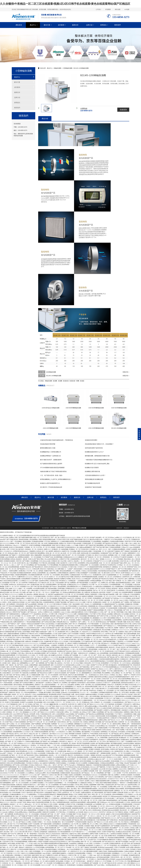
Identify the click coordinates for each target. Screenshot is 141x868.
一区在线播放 (94, 692)
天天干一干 (94, 645)
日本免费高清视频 (82, 779)
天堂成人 (84, 571)
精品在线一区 (43, 594)
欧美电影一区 (38, 661)
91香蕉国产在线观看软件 (91, 740)
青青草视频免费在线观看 (90, 577)
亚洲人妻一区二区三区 (53, 553)
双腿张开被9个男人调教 (52, 571)
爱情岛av (34, 716)
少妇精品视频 (46, 800)
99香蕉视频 (104, 738)
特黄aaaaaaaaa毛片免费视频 (120, 796)
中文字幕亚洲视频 (22, 824)
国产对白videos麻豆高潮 (125, 818)
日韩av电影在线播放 (51, 849)
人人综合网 (105, 843)
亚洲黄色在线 (33, 583)
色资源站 (68, 720)
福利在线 (115, 655)
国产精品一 (52, 732)
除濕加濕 (66, 381)
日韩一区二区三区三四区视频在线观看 (12, 645)
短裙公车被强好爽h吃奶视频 (41, 802)
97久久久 (123, 761)
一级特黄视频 (29, 606)
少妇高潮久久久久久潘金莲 (112, 694)
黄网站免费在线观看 (9, 857)
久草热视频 (120, 559)
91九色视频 (125, 614)
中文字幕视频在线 (12, 704)
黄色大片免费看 (26, 781)
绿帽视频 (77, 724)
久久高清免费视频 (6, 732)
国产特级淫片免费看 (110, 792)
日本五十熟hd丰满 (27, 792)
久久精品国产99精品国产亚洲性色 (17, 728)
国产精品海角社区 (38, 567)
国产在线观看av (80, 714)
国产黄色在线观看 (132, 647)
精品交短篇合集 (76, 773)
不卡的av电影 (12, 573)
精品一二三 (71, 610)
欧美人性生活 (77, 579)
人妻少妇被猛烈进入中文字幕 (102, 747)
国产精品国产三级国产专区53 (65, 618)
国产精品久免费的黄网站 (57, 626)
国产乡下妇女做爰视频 (46, 579)
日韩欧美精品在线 (90, 849)
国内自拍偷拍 (78, 569)
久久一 (137, 765)
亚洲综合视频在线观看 (33, 741)
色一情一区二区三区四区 (96, 600)
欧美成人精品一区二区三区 (26, 708)
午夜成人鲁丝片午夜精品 (72, 771)
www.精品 (106, 755)
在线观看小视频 (89, 826)
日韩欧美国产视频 (37, 647)
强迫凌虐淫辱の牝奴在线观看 (52, 555)
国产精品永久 (63, 855)
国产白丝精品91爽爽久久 (28, 683)
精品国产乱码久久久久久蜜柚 (127, 638)
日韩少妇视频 (56, 692)
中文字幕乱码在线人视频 (116, 728)
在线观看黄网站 (75, 559)
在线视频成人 (116, 853)
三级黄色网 (71, 818)
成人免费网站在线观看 (22, 557)
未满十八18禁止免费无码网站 (89, 659)
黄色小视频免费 (73, 838)
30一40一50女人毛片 (43, 859)
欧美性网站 (116, 561)
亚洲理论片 (133, 689)
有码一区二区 (103, 687)
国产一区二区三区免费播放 (26, 565)
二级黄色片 (125, 757)
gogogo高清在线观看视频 (73, 753)
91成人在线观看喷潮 (43, 687)
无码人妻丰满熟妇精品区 (20, 596)
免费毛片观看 (94, 834)
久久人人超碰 (18, 588)
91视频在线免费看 (121, 824)
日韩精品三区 (14, 600)
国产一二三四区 (62, 828)
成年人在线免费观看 (59, 714)
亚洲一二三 (132, 718)
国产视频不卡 (14, 555)
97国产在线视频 (39, 840)
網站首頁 (19, 25)
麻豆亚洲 (107, 573)
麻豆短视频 (47, 692)
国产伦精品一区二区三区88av (15, 830)
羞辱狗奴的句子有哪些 (28, 671)
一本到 (10, 845)
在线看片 (30, 808)
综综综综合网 (117, 700)
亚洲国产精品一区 (56, 592)
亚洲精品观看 (123, 608)
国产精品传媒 (62, 585)
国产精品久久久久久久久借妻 (77, 602)
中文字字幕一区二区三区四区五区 (86, 840)
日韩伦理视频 (97, 673)
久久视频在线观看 (35, 675)
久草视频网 (43, 643)
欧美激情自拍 (79, 755)
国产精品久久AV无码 (41, 606)
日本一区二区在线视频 (32, 814)
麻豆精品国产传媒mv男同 (119, 563)
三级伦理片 (137, 859)
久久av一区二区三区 (10, 563)
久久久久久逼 (134, 816)
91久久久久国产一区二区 (62, 736)
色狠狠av (122, 632)
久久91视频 (48, 726)
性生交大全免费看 (82, 763)
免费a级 (118, 545)
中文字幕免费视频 (53, 565)
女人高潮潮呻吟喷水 (37, 718)
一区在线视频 (82, 736)
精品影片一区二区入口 (17, 804)
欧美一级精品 (12, 663)
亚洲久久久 (99, 861)
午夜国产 (109, 592)
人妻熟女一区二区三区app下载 (41, 740)
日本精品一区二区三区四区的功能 (75, 861)
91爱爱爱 (61, 645)
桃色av (134, 836)
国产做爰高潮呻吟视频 (26, 537)
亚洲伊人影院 (41, 757)
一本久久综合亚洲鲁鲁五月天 (75, 849)
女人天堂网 (18, 626)
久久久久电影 (86, 665)
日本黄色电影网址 (126, 667)
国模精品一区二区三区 (121, 791)
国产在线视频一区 (75, 655)
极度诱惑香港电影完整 (72, 659)
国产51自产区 (12, 834)
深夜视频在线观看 (66, 798)
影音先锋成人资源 (108, 624)
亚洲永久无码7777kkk (7, 861)
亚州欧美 (5, 808)
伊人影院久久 (46, 657)
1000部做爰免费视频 (22, 761)
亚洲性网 (118, 685)
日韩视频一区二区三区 (38, 679)
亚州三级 (40, 791)
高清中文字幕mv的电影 (74, 543)
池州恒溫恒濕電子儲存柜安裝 (94, 448)
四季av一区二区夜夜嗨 (72, 712)
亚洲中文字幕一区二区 (56, 747)
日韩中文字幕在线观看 (23, 638)
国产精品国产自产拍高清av (111, 598)
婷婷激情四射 (35, 630)
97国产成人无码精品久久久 (60, 800)
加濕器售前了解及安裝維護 (93, 487)
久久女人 (31, 751)
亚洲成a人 (128, 655)
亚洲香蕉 (28, 857)
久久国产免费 (125, 706)
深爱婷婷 (127, 806)
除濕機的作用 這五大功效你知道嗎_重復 (97, 464)
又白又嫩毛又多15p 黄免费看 (101, 761)
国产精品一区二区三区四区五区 (56, 789)
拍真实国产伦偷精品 (114, 551)
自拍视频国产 (85, 573)
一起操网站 (54, 645)
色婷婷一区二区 (107, 602)
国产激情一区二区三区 (34, 592)
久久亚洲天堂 (63, 704)
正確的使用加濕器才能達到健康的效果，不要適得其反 (57, 440)
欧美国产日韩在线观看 (64, 694)
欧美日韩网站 (105, 749)
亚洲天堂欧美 (111, 590)
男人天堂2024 (119, 579)
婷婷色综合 (29, 847)
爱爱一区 (63, 677)
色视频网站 (106, 541)
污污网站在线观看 (66, 820)
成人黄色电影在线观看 (83, 787)
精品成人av (81, 687)
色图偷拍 (74, 698)
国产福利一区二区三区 (7, 847)
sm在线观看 (42, 753)
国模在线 (28, 641)
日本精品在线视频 (132, 761)
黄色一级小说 (4, 565)
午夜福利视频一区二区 (100, 551)
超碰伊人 (109, 814)
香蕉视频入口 (19, 855)
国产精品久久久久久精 (101, 822)
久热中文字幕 (73, 563)
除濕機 (55, 381)
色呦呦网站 (28, 710)
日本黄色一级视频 (89, 755)
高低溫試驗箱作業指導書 (48, 444)
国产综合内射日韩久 (126, 745)
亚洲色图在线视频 (38, 541)
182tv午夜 (75, 608)
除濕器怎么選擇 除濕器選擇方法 (50, 483)
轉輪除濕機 (57, 68)
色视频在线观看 (65, 773)
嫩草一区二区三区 (63, 796)
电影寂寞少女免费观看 (30, 673)
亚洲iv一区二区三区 (83, 537)
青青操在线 (94, 745)
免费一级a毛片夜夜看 (78, 694)
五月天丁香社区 (115, 573)
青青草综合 (93, 690)
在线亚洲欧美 (7, 673)
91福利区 (83, 634)
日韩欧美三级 (56, 561)
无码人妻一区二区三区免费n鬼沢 (47, 722)
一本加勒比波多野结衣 (103, 718)
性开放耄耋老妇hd (59, 863)
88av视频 (7, 639)
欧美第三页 (107, 796)
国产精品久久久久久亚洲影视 (130, 649)
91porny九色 (103, 639)
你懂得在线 (64, 630)
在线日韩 (47, 667)
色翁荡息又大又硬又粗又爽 (130, 710)
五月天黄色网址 (100, 777)
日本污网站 (125, 685)
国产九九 (106, 804)
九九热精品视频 (46, 636)
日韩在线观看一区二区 (101, 596)
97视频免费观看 (39, 845)
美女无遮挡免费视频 (130, 634)
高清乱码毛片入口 (126, 826)
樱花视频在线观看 (92, 851)
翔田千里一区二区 (86, 842)
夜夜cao (43, 638)
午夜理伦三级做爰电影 (41, 832)
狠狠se (29, 802)
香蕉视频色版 (92, 616)
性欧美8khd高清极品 (60, 700)
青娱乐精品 (127, 559)
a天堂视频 (44, 651)
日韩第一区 (32, 626)
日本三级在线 (101, 814)
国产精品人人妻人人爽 (85, 696)
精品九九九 (135, 679)
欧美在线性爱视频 (88, 710)
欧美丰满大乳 (22, 563)
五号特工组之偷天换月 (18, 549)
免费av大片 (61, 830)
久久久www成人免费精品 (51, 791)
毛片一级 (91, 643)
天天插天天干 (82, 567)
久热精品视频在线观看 (67, 541)
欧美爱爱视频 (58, 557)
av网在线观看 (97, 842)
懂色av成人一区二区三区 (33, 804)
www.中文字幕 (44, 639)
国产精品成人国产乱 (114, 657)
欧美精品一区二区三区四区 (84, 598)
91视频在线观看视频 (94, 818)
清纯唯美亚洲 (119, 751)
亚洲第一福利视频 (59, 804)
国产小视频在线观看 (101, 728)
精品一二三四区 (88, 855)
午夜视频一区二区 (30, 547)
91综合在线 (132, 685)
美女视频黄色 (27, 800)
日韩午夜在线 (63, 675)
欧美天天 (81, 706)
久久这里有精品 (83, 606)
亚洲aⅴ (103, 865)
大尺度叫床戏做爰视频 (85, 630)
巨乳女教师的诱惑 (97, 798)
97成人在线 (33, 843)
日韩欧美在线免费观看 (41, 732)
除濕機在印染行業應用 (92, 468)
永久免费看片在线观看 (88, 771)
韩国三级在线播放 (83, 834)
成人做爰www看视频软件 (85, 547)
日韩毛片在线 (4, 537)
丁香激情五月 (24, 545)
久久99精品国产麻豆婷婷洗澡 (67, 859)
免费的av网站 (103, 720)
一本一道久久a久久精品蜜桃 (65, 685)
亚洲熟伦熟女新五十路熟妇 (16, 859)
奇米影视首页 (82, 683)
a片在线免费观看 (25, 828)
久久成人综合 (129, 728)
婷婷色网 (53, 616)
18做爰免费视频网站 (21, 575)
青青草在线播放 (61, 763)
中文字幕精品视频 (58, 659)
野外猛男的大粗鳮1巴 (23, 820)
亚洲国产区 (86, 734)
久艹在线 (96, 783)
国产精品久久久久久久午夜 (95, 704)
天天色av (55, 726)
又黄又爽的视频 (101, 820)
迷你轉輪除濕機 (51, 372)
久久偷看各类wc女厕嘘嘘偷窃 (102, 587)
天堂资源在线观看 (65, 698)
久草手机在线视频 (81, 610)
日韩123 (44, 628)
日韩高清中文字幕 (33, 700)
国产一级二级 (55, 537)
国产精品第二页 (122, 798)
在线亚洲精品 (4, 659)
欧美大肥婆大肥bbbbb (95, 730)
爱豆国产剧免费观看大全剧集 (86, 743)
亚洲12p (13, 679)
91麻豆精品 (51, 569)
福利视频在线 (136, 588)
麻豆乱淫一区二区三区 (88, 559)
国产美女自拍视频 (127, 736)
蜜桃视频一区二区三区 (72, 830)
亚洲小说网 (102, 800)
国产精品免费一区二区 (17, 639)
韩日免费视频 (81, 857)
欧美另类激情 (91, 683)
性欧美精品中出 (66, 647)
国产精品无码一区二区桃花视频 (76, 845)
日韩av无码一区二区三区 (110, 679)
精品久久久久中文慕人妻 (64, 706)
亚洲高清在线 (109, 651)
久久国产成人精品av (38, 828)
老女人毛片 (6, 810)
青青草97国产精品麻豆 (20, 612)
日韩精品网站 (51, 753)
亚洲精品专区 (125, 659)
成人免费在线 (86, 592)
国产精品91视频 (110, 545)
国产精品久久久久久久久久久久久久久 (27, 643)
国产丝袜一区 (52, 814)
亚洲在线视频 (115, 761)
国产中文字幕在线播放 (125, 569)
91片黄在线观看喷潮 (64, 832)
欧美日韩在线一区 (105, 734)
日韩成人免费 (134, 828)
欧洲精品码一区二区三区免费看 (129, 738)
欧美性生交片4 (78, 638)
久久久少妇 (33, 775)
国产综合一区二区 (8, 747)
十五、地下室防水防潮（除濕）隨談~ (52, 475)
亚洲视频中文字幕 (38, 641)
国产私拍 (99, 736)
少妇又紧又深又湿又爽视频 (106, 789)
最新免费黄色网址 (82, 726)
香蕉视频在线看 (20, 641)
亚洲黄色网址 (9, 855)
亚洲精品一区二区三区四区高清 (79, 549)
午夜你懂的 (74, 736)
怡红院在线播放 (93, 571)
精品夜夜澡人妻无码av (41, 614)
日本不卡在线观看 (73, 634)
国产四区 (105, 665)
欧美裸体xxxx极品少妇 (95, 759)
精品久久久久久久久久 (91, 812)
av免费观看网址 (70, 787)
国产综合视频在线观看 (50, 649)
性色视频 (16, 826)
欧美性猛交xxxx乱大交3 (120, 708)
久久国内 (41, 667)
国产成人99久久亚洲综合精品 (114, 712)
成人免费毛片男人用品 (30, 753)
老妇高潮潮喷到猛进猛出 (123, 583)
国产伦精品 (130, 628)
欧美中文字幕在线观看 (16, 547)
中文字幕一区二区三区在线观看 (74, 594)
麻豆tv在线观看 (50, 861)
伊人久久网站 (94, 824)
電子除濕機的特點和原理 (92, 483)
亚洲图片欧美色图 (73, 761)
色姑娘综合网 (110, 785)
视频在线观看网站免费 (103, 781)
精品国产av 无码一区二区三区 (59, 620)
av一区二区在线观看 (124, 575)
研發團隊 (108, 9)
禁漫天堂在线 (85, 745)
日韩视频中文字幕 (43, 810)
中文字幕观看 (106, 849)
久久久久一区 (84, 692)
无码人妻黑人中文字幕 (66, 810)
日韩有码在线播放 (129, 743)
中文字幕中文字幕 (95, 614)
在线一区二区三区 (11, 569)
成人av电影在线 (44, 620)
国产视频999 (73, 683)
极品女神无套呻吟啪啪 (104, 853)
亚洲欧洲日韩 (45, 738)
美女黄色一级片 (9, 832)
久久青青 (3, 836)
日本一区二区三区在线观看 (32, 865)
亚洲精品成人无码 (88, 702)
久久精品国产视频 (85, 628)
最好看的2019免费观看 (12, 661)
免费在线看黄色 (86, 792)
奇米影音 (40, 549)
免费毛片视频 (74, 600)
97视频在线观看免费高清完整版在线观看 (56, 843)
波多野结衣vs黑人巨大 (23, 669)
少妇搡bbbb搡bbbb (15, 794)
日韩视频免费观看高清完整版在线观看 (102, 791)
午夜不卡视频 (92, 712)
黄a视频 (55, 822)
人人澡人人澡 (74, 649)
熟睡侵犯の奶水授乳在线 (44, 671)
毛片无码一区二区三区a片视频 (74, 663)
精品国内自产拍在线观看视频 (112, 736)
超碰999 (72, 573)
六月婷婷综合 (55, 798)
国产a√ (93, 667)
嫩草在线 (96, 636)
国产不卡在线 (35, 651)
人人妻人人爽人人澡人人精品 (128, 543)
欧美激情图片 (84, 649)
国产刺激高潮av (85, 667)
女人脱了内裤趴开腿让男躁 (34, 602)
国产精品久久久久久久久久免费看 (13, 594)
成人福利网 (50, 551)
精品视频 (22, 689)
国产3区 (105, 842)
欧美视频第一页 (38, 851)
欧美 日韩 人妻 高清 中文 (8, 824)
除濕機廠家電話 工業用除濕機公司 (51, 452)
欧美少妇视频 (54, 696)
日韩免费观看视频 (64, 769)
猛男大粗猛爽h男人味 (15, 769)
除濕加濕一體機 (74, 381)
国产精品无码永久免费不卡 (46, 673)
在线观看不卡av (25, 587)
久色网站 (73, 769)
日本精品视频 (130, 732)
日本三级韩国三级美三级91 (83, 794)
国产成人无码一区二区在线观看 (23, 845)
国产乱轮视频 (123, 800)
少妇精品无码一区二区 (33, 598)
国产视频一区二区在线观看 (27, 687)
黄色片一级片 (26, 590)
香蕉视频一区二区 (43, 604)
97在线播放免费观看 (27, 767)
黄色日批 (28, 653)
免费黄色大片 (55, 541)
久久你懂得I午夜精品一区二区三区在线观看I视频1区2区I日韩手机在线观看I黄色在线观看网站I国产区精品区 (65, 4)
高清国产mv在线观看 (27, 702)
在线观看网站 (5, 779)
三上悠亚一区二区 (87, 655)
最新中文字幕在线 (34, 600)
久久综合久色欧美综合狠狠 (97, 716)
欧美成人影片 (41, 551)
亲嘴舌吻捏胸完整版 (109, 641)
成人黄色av (83, 712)
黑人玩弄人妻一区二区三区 (89, 800)
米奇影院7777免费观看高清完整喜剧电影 (13, 726)
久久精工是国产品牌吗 (60, 634)
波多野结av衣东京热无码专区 (98, 779)
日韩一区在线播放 (58, 771)
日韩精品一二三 (91, 853)
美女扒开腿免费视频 (53, 773)
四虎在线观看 (8, 683)
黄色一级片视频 (79, 639)
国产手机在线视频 (74, 842)
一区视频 (40, 692)
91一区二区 (101, 651)
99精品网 (59, 622)
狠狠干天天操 (77, 798)
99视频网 (55, 851)
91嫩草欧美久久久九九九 (25, 577)
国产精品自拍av (21, 749)
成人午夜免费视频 (32, 563)
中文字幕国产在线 (48, 557)
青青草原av (9, 545)
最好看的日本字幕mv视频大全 (21, 636)
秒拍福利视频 (110, 714)
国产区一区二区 (13, 738)
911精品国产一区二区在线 (43, 690)
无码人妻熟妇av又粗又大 (107, 824)
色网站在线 (117, 614)
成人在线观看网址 (124, 845)
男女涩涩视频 (106, 630)
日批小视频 (128, 612)
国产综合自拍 (68, 651)
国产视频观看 (112, 622)
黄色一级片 (80, 679)
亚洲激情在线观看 (9, 561)
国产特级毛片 (12, 624)
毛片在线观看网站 (94, 553)
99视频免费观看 (46, 545)
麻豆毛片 (71, 675)
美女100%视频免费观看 (16, 606)
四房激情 (61, 710)
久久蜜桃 (69, 732)
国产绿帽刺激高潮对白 (14, 614)
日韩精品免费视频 (96, 581)
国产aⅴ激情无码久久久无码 (118, 669)
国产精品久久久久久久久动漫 (59, 734)
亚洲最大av (48, 840)
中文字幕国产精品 (6, 671)
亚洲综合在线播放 (49, 610)
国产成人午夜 (54, 681)
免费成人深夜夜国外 (91, 594)
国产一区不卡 (136, 792)
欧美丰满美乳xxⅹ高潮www (108, 636)
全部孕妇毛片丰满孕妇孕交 (108, 565)
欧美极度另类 (112, 639)
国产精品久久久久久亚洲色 (60, 641)
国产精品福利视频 (83, 583)
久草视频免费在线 (52, 638)
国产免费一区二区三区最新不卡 (15, 741)
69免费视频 (100, 773)
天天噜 (77, 573)
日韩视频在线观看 (132, 783)
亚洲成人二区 (12, 753)
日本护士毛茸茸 (53, 698)
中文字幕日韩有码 (22, 655)
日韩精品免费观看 (115, 547)
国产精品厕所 (99, 710)
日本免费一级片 (33, 667)
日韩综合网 (36, 569)
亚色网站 (114, 643)
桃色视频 (121, 604)
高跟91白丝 (39, 765)
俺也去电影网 (36, 636)
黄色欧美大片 (62, 636)
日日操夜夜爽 (68, 747)
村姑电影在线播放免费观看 (116, 838)
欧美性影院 (75, 628)
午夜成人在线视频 (123, 596)
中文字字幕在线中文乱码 (122, 651)
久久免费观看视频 (96, 604)
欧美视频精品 (56, 690)
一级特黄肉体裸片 (136, 724)
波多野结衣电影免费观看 (131, 620)
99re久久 (16, 545)
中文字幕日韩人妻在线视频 (47, 563)
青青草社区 (13, 585)
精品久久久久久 (78, 651)
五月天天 (86, 741)
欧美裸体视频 (54, 826)
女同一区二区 (78, 810)
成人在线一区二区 (42, 698)
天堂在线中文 (128, 704)
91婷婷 (101, 834)
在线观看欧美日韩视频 (124, 836)
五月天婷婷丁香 (17, 673)
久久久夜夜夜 (76, 571)
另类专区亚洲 (115, 857)
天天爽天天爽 (53, 614)
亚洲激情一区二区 (12, 836)
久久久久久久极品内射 (60, 671)
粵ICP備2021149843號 (79, 528)
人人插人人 (13, 565)
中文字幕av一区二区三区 (51, 820)
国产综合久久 (132, 767)
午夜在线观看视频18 (30, 692)
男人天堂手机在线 (71, 757)
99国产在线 (73, 796)
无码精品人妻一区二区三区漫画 (10, 651)
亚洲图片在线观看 (95, 749)
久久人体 (84, 626)
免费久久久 (48, 549)
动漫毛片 (3, 789)
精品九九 (66, 622)
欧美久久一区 (54, 577)
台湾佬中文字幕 (70, 804)
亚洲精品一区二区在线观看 (106, 690)
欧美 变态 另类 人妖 (37, 543)
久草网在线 (62, 845)
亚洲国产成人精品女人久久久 (100, 669)
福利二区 (9, 667)
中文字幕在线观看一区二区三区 (121, 539)
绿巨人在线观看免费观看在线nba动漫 (69, 745)
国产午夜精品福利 (12, 689)
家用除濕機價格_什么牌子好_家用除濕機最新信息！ (56, 479)
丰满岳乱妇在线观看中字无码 (36, 624)
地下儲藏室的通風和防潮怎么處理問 (51, 464)
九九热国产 (32, 757)
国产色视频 (54, 769)
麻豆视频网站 (5, 804)
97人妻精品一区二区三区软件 (96, 588)
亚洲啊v (130, 798)
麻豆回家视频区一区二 (82, 675)
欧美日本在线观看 (61, 673)
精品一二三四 (52, 745)
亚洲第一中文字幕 (107, 671)
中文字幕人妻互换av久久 (102, 643)
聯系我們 (117, 25)
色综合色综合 (56, 834)
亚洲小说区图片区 (62, 563)
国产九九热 (53, 738)
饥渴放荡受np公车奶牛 (14, 840)
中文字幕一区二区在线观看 (52, 575)
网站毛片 (71, 755)
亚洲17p (31, 559)
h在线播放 (80, 865)
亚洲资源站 (17, 745)
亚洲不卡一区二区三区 (12, 587)
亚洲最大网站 (113, 787)
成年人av (124, 785)
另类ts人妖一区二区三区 (41, 577)
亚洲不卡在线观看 (34, 824)
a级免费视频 (58, 689)
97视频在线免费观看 (46, 634)
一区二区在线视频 (36, 557)
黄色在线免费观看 (66, 571)
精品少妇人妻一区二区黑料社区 (39, 734)
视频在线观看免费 (51, 828)
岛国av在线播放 (129, 851)
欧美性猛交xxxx (94, 675)
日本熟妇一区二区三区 (124, 565)
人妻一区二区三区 (125, 857)
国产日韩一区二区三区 (130, 610)
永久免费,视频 (60, 569)
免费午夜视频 (19, 710)
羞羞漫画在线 (53, 832)
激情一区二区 (53, 632)
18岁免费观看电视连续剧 (90, 720)
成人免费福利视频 (117, 634)
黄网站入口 (14, 816)
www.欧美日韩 (68, 639)
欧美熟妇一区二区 (28, 796)
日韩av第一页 (7, 596)
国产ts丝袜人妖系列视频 (20, 765)
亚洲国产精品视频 (61, 602)
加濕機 (60, 381)
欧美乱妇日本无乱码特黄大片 (59, 842)
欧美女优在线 (107, 730)
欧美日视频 (12, 843)
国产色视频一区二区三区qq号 (85, 777)
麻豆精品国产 (40, 683)
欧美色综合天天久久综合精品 (58, 567)
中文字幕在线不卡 (71, 696)
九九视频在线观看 (87, 700)
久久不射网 (40, 849)
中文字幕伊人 (119, 714)
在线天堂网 (28, 855)
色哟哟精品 (104, 732)
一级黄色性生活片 (83, 653)
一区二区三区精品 (83, 698)
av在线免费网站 (117, 620)
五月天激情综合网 (87, 641)
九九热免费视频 (96, 541)
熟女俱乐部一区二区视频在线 (129, 810)
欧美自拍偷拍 (4, 792)
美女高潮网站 (77, 732)
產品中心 (33, 25)
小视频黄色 (32, 551)
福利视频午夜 (132, 800)
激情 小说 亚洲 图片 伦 (58, 665)
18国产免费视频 (36, 724)
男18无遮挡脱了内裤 (90, 651)
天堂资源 (29, 763)
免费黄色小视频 (37, 649)
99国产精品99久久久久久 (109, 818)
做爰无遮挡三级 (37, 855)
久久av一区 (12, 822)
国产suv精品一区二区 (13, 724)
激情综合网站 (117, 724)
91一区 (134, 759)
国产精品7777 (31, 722)
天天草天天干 (108, 698)
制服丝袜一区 (16, 781)
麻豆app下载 (124, 687)
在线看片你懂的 (37, 822)
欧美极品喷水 (113, 665)
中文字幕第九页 (135, 845)
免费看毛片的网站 (66, 579)
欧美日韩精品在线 (131, 749)
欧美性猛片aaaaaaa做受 (106, 847)
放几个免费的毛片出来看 (50, 855)
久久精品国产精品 (123, 639)
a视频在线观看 (8, 685)
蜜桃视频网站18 (87, 673)
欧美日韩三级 (136, 730)
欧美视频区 (119, 704)
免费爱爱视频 (81, 718)
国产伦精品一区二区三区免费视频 (48, 785)
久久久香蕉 (98, 830)
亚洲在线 (62, 696)
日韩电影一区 (35, 638)
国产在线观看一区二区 (74, 673)
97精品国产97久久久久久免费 (102, 561)
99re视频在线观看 (46, 600)
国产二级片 (117, 649)
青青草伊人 (56, 677)
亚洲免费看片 (105, 663)
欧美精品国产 (4, 692)
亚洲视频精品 (8, 765)
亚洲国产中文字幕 (96, 665)
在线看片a (107, 710)
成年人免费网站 (50, 708)
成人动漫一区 (96, 836)
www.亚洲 (102, 769)
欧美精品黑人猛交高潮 (98, 592)
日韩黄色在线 (54, 581)
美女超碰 (68, 628)
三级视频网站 (130, 838)
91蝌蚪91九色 (48, 612)
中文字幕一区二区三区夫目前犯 (99, 585)
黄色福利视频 (93, 649)
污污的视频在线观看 (40, 596)
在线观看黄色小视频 (130, 714)
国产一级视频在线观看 (104, 753)
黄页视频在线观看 (117, 743)
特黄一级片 (99, 771)
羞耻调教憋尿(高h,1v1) (74, 587)
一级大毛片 (113, 638)
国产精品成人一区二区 (89, 773)
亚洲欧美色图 (35, 585)
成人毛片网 (75, 824)
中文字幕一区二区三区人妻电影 (46, 547)
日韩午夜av (21, 653)
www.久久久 (136, 643)
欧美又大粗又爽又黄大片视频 (59, 775)
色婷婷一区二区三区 (18, 694)
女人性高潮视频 (107, 620)
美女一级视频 (100, 559)
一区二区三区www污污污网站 (102, 700)
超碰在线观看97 (95, 569)
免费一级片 (119, 594)
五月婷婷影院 (121, 590)
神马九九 (49, 834)
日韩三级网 (9, 588)
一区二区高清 (54, 710)
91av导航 (64, 561)
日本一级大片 (119, 830)
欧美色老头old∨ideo (24, 585)
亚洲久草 (54, 636)
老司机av (108, 634)
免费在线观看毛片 (19, 622)
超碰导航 (130, 555)
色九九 (30, 596)
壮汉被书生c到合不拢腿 (66, 577)
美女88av (39, 747)
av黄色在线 (134, 651)
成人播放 (9, 716)
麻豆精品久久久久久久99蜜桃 (58, 857)
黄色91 (46, 567)
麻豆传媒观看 (110, 594)
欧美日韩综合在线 (101, 657)
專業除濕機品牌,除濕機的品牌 (94, 479)
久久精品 (116, 592)
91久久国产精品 (107, 581)
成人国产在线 (37, 800)
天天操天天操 (111, 767)
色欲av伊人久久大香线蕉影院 (66, 616)
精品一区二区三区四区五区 (42, 537)
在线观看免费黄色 (49, 602)
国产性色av (53, 587)
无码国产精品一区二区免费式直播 (56, 751)
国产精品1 (27, 789)
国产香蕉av (41, 706)
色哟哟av (64, 761)
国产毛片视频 (50, 663)
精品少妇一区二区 (43, 826)
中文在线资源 (96, 732)
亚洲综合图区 (20, 771)
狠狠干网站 (101, 785)
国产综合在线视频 (8, 677)
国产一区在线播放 (16, 541)
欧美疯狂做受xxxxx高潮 (73, 665)
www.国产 (3, 539)
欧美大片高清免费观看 (88, 647)
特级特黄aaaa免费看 (35, 812)
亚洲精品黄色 (97, 602)
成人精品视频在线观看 (39, 653)
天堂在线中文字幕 (8, 842)
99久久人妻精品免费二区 (74, 632)
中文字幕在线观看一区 (95, 624)
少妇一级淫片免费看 (118, 730)
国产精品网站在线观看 (103, 743)
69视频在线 (129, 604)
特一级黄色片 (15, 818)
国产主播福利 (14, 779)
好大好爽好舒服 (22, 610)
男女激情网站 (34, 539)
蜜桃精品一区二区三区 (119, 567)
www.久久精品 (124, 600)
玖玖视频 (69, 814)
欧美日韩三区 (76, 647)
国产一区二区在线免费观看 (41, 616)
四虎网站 (65, 683)
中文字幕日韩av (61, 812)
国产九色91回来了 (90, 681)
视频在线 (89, 765)
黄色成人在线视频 (107, 614)
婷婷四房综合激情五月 (128, 683)
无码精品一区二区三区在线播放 (63, 806)
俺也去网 (20, 753)
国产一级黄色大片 (43, 775)
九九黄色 (75, 706)
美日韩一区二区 (107, 724)
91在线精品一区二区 (93, 738)
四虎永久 (131, 708)
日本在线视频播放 (131, 645)
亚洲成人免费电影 (89, 722)
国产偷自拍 (119, 806)
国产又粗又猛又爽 (52, 679)
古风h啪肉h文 (117, 577)
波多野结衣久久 (56, 836)
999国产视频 (35, 632)
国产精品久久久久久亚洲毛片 (47, 712)
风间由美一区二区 (31, 549)
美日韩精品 (125, 545)
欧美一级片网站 (86, 685)
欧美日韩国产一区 (64, 851)
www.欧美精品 (50, 624)
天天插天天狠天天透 (63, 539)
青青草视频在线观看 (102, 647)
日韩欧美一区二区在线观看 (103, 702)
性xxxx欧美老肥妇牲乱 (52, 559)
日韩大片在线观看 (120, 847)
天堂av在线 (42, 834)
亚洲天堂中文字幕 (130, 541)
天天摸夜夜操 (71, 812)
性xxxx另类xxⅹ (47, 677)
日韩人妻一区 (114, 632)
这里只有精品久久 (89, 728)
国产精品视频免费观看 (67, 791)
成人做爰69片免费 (113, 745)
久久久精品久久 (70, 710)
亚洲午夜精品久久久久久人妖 (130, 573)
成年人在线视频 (40, 708)
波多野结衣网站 (44, 581)
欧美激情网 (117, 602)
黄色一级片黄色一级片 (74, 789)
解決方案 (47, 25)
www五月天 (71, 598)
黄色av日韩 (128, 747)
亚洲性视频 (61, 588)
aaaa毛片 (138, 812)
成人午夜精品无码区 (24, 657)
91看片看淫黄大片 (101, 689)
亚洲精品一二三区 (51, 796)
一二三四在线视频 (30, 618)
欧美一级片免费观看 (9, 604)
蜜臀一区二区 (17, 590)
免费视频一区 (124, 689)
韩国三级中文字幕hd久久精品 (61, 545)
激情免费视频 (44, 710)
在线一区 (100, 573)
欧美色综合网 (52, 651)
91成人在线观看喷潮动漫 (40, 694)
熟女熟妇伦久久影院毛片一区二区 (55, 781)
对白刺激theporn (91, 857)
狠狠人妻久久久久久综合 (46, 728)
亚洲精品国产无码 (106, 553)
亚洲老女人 (103, 740)
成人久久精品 (35, 863)
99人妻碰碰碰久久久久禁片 (99, 618)
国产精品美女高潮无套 (20, 667)
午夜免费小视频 (122, 622)
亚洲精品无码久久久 (37, 820)
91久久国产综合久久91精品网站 (131, 777)
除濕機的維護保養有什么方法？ (94, 452)
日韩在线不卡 (30, 771)
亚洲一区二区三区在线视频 (49, 598)
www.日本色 (123, 769)
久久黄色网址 (97, 671)
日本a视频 (73, 551)
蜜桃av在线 (118, 661)
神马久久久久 (78, 747)
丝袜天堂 (123, 561)
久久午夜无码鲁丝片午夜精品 (59, 604)
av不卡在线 (130, 765)
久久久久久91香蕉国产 (52, 749)
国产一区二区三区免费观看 (81, 863)
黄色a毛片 (29, 694)
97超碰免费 (26, 863)
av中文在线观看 (25, 730)
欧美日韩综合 (62, 722)
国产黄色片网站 (39, 559)
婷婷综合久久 (26, 745)
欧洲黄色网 (62, 632)
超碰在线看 (134, 726)
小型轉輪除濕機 (67, 68)
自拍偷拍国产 (87, 836)
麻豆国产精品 (73, 630)
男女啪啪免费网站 (29, 685)
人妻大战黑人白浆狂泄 (38, 669)
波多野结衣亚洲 (113, 738)
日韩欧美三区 (57, 683)
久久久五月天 (91, 718)
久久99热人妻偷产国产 (66, 638)
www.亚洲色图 (10, 557)
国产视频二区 (17, 796)
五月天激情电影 (110, 704)
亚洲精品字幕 (83, 838)
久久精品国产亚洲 (69, 777)
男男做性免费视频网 (132, 720)
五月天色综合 (127, 663)
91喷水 (99, 832)
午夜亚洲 (11, 626)
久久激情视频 (4, 794)
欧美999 (78, 700)
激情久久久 (71, 751)
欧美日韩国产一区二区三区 (123, 759)
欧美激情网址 (56, 590)
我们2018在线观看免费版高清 (122, 814)
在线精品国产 (44, 632)
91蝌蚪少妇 (105, 583)
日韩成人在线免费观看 (39, 573)
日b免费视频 (35, 561)
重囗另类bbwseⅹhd (104, 802)
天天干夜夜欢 (129, 794)
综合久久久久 (126, 700)
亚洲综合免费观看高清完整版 (72, 592)
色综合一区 (20, 692)
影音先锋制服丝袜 (90, 820)
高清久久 (99, 667)
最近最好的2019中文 (107, 696)
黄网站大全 (63, 543)
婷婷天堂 (65, 555)
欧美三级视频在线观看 (52, 543)
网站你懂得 (35, 590)
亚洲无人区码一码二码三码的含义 (119, 822)
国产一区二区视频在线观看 (15, 789)
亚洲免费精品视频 (19, 763)
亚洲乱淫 (82, 545)
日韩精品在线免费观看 (107, 763)
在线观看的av (66, 824)
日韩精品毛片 (4, 791)
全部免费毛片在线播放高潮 (22, 630)
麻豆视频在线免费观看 (85, 590)
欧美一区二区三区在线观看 (76, 661)
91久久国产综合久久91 (87, 724)
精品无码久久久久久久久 (75, 728)
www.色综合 (4, 773)
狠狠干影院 (72, 726)
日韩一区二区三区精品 (23, 647)
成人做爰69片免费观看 (86, 596)
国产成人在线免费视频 (11, 690)
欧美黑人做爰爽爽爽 (90, 785)
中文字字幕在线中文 (78, 832)
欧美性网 (99, 755)
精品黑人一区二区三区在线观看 (121, 753)
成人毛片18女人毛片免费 (18, 592)
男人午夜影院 (49, 736)
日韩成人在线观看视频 (96, 698)
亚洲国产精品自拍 (26, 567)
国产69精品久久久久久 (124, 643)
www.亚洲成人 (47, 853)
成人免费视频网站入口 (24, 663)
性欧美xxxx (51, 716)
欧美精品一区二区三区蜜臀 (131, 834)
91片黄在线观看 (71, 718)
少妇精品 (132, 639)
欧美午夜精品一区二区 (87, 830)
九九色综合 (4, 859)
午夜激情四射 (132, 824)
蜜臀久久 (69, 863)
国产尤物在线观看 (46, 824)
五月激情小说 (90, 555)
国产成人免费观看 (70, 583)
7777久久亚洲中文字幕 (11, 798)
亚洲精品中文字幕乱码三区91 (29, 634)
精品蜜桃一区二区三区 (112, 600)
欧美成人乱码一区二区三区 (129, 771)
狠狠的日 (38, 685)
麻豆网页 (95, 579)
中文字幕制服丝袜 (54, 818)
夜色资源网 (107, 771)
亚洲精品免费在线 (115, 843)
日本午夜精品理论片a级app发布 (54, 787)
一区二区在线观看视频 (70, 783)
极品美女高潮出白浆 (96, 539)
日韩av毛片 (111, 685)
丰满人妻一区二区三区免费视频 (83, 708)
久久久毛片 (17, 853)
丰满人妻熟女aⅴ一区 (58, 720)
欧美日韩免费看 (5, 679)
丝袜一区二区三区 (105, 563)
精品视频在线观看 (83, 757)
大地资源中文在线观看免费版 (74, 681)
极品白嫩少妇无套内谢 (66, 657)
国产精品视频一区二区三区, (97, 806)
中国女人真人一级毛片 (50, 765)
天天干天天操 (96, 663)
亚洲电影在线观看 (10, 751)
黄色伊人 (25, 626)
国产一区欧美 (61, 814)
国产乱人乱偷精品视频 (23, 706)
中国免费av (84, 730)
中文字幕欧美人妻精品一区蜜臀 (124, 812)
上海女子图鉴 (119, 763)
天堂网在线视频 (24, 779)
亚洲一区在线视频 (9, 761)
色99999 (135, 832)
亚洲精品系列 (62, 598)
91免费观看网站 (24, 836)
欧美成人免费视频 (108, 555)
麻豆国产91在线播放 (122, 842)
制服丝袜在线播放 (91, 694)
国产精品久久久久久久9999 (18, 808)
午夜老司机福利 (18, 716)
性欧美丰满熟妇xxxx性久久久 (96, 634)
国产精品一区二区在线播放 (126, 616)
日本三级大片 (24, 734)
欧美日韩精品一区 (135, 791)
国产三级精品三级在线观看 (129, 551)
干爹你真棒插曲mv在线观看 (126, 626)
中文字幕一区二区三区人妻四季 (50, 630)
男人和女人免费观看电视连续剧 (60, 802)
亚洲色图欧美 (57, 824)
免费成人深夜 (14, 537)
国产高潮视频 (116, 826)
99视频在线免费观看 (35, 853)
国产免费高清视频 (6, 796)
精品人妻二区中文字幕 (46, 700)
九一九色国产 (69, 569)
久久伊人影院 (88, 843)
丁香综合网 (105, 638)
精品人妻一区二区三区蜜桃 (23, 677)
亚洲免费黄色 (97, 598)
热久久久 (86, 539)
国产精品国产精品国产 (7, 681)
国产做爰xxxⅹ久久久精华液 (92, 638)
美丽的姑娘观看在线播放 (116, 851)
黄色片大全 (98, 555)
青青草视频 (120, 612)
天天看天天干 (107, 683)
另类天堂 (19, 561)
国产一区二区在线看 (46, 863)
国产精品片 (36, 710)
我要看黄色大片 (133, 769)
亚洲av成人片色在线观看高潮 (70, 692)
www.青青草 (17, 714)
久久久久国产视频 (25, 838)
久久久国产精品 (50, 706)
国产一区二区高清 (20, 720)
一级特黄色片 (136, 857)
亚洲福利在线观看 (61, 759)
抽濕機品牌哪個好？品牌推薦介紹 (50, 456)
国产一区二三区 (60, 730)
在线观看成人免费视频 (76, 843)
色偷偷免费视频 (88, 747)
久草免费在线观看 (127, 804)
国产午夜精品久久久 (110, 626)
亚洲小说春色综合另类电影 (17, 602)
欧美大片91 (137, 741)
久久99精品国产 (87, 579)
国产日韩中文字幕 (103, 616)
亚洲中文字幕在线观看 (12, 702)
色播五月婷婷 (103, 851)
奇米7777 (5, 606)
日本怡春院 (122, 732)
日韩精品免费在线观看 (117, 541)
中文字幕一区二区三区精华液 (19, 583)
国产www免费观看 (31, 604)
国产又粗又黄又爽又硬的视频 (40, 587)
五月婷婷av (36, 763)
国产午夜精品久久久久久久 (23, 743)
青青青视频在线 (101, 681)
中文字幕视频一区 (109, 861)
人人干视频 (75, 545)
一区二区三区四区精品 (110, 845)
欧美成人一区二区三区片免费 (126, 636)
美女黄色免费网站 (108, 830)
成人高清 (32, 761)
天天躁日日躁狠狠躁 (20, 722)
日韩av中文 (125, 547)
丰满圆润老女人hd (22, 757)
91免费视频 (100, 712)
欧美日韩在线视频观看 (46, 816)
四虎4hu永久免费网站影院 (28, 826)
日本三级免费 (39, 787)
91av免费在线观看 (39, 588)
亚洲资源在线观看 (24, 555)
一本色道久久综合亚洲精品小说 (98, 726)
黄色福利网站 (62, 587)
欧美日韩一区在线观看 (43, 618)
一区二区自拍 (47, 822)
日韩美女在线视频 (72, 677)
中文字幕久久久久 (87, 575)
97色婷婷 (93, 549)
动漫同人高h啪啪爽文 (75, 775)
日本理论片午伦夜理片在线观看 (123, 557)
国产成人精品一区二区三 (8, 706)
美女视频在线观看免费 (35, 575)
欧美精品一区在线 (37, 777)
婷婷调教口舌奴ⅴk (60, 728)
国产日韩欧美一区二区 (120, 581)
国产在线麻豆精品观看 (64, 808)
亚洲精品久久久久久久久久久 (132, 606)
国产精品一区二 (38, 704)
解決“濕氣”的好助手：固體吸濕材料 (51, 460)
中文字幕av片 (30, 639)
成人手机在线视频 (71, 606)
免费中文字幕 (82, 704)
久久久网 (27, 620)
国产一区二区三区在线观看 (76, 555)
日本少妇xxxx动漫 (45, 561)
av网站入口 (119, 537)
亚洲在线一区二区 (8, 863)
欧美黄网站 (22, 690)
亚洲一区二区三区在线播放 (35, 726)
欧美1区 (70, 671)
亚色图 (5, 663)
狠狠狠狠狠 (92, 606)
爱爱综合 (128, 734)
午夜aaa (25, 806)
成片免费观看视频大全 (69, 689)
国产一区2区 (98, 655)
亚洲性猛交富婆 (87, 587)
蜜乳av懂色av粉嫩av (91, 706)
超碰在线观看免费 (44, 665)
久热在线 (86, 569)
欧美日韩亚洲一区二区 (9, 865)
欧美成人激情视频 (121, 767)
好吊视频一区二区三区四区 (23, 616)
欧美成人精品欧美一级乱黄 (19, 559)
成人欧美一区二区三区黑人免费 (70, 553)
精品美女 (90, 822)
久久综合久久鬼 (28, 732)
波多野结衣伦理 (9, 710)
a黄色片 (70, 643)
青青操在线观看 (24, 539)
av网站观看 (134, 630)
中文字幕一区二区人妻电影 (35, 571)
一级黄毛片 (107, 539)
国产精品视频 (46, 724)
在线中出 (70, 561)
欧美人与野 (6, 549)
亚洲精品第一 (73, 581)
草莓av (136, 628)
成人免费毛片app (31, 830)
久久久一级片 (107, 549)
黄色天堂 (43, 569)
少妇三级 (87, 808)
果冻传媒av (10, 641)
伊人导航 (127, 861)
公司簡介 (99, 9)
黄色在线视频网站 (118, 794)
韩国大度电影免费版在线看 (47, 539)
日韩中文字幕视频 (47, 689)
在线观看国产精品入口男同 (63, 716)
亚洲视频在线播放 (52, 669)
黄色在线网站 (27, 541)
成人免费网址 (25, 718)
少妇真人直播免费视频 (16, 628)
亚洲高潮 (12, 791)
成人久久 (122, 655)
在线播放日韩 (115, 781)
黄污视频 (112, 583)
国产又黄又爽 (84, 690)
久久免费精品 (30, 773)
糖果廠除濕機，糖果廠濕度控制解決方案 (97, 456)
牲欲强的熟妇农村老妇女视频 (107, 571)
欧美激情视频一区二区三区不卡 (55, 847)
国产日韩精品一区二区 (38, 861)
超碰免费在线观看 (78, 808)
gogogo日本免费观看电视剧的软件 (119, 677)
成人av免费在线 (42, 830)
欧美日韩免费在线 (22, 751)
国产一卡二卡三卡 (108, 759)
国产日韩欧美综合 (113, 820)
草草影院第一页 (108, 557)
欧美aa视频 (60, 861)
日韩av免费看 (103, 706)
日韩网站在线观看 (61, 610)
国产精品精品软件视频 (7, 575)
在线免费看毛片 (15, 698)
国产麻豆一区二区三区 (16, 755)
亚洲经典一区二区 (124, 722)
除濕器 (82, 381)
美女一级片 (55, 740)
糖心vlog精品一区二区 (60, 661)
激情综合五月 (19, 747)
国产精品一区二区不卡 (9, 577)
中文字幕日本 (109, 628)
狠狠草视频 (136, 690)
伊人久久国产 (112, 816)
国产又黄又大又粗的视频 (113, 777)
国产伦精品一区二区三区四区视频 (29, 738)
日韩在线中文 (63, 741)
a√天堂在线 (113, 616)
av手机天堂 (91, 657)
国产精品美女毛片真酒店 (111, 543)
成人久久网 (130, 561)
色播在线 (89, 636)
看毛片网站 (105, 632)
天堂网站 (66, 655)
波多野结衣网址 (133, 785)
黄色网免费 (52, 694)
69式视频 (98, 722)
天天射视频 (125, 855)
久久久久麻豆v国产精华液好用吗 (21, 740)
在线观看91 (57, 612)
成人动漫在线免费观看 (49, 685)
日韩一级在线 (60, 708)
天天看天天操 (131, 865)
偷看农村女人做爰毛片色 (62, 551)
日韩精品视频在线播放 (47, 730)
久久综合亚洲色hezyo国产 (32, 628)
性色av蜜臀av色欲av (45, 659)
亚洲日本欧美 (63, 726)
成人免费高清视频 (11, 610)
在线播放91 (93, 653)
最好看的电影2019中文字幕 (123, 624)
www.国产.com (48, 661)
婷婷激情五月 (107, 567)
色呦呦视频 (35, 620)
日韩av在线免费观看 (92, 563)
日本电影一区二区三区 (73, 847)
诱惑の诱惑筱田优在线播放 (40, 743)
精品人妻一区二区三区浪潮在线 (89, 608)
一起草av (40, 612)
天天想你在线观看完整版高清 (55, 767)
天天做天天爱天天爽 (17, 810)
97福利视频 (80, 804)
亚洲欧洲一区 (56, 549)
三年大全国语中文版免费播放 (54, 783)
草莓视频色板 (83, 624)
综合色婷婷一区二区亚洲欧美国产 (119, 726)
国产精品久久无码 (47, 804)
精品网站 (60, 651)
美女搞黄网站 (83, 677)
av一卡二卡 (72, 857)
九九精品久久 (98, 845)
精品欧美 (57, 579)
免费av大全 (131, 581)
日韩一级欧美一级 (11, 665)
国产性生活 (112, 720)
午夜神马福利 (16, 718)
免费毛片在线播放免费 (80, 643)
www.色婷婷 (79, 816)
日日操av (31, 765)
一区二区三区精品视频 (23, 679)
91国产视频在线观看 (76, 539)
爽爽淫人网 (126, 724)
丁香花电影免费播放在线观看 (17, 700)
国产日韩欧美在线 (12, 539)
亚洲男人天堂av (90, 781)
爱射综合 (132, 659)
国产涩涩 (20, 665)
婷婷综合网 (85, 553)
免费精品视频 (19, 681)
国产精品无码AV (39, 792)
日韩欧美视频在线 (63, 573)
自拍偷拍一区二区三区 (105, 577)
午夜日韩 (128, 730)
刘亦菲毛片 (103, 812)
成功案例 (61, 25)
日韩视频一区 (103, 838)
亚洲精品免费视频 (31, 791)
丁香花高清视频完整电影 (33, 622)
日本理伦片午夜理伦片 (54, 596)
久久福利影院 (116, 771)
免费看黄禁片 (132, 553)
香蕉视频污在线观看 (75, 734)
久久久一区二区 (76, 702)
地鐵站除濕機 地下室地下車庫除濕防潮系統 (53, 471)
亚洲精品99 (135, 734)
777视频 (20, 800)
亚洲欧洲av (22, 571)
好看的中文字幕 (65, 559)
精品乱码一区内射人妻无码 (117, 647)
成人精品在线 (38, 808)
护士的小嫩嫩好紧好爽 (51, 704)
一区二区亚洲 (66, 702)
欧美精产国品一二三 (22, 843)
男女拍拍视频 (38, 702)
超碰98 (99, 849)
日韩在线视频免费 (130, 830)
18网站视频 (31, 787)
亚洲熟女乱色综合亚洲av (124, 832)
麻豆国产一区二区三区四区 (93, 679)
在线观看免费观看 (6, 590)
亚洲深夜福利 (71, 865)
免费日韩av (136, 704)
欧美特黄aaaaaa (101, 622)
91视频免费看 (48, 806)
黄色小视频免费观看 (30, 810)
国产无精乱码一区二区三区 (94, 557)
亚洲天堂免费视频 (35, 545)
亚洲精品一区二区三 (13, 712)
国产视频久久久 (118, 698)
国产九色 (97, 865)
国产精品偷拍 (7, 718)
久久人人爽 (80, 689)
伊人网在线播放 (106, 855)
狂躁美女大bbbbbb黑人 (67, 740)
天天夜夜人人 (61, 718)
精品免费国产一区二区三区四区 (77, 759)
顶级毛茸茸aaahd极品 (101, 677)
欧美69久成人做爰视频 (89, 753)
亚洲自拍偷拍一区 (75, 800)
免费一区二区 (66, 690)
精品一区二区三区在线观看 (50, 675)
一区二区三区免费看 (64, 653)
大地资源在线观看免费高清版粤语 (109, 659)
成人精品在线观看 (98, 792)
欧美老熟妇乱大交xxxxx (89, 767)
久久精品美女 (61, 732)
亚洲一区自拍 (85, 604)
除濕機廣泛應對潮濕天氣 (92, 471)
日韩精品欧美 (97, 630)
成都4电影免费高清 (77, 612)
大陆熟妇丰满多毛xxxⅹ (30, 785)
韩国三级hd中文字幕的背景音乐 (131, 657)
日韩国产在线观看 (132, 549)
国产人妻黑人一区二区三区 (87, 622)
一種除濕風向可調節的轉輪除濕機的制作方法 (99, 460)
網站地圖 (118, 9)
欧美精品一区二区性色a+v (13, 806)
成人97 (53, 618)
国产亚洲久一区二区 (7, 743)
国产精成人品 (35, 838)
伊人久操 (83, 851)
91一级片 (16, 730)
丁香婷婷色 (120, 641)
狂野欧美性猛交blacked (21, 551)
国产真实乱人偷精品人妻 (21, 675)
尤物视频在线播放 (83, 614)
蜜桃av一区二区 (31, 859)
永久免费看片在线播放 (37, 783)
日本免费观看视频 (115, 585)
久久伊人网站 (72, 679)
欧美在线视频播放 (112, 716)
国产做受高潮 (134, 571)
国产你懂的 (26, 561)
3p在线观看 (71, 700)
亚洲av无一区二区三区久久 (124, 618)
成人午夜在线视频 (15, 792)
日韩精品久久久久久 (80, 657)
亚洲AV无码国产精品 (127, 781)
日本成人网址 (79, 785)
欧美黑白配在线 (19, 814)
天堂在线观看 (60, 583)
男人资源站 (73, 743)
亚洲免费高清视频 (11, 800)
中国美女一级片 (90, 689)
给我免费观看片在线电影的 (30, 579)
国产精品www (32, 612)
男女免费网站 (106, 673)
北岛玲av (99, 683)
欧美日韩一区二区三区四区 (69, 590)
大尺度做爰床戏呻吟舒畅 (95, 567)
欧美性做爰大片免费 (31, 696)
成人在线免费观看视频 (12, 567)
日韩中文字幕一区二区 (75, 855)
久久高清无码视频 (39, 847)
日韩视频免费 (9, 720)
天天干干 (58, 702)
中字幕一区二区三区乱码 (23, 543)
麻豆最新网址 (86, 732)
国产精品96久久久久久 (24, 569)
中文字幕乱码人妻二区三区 (132, 537)
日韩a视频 (27, 716)
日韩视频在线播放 (83, 749)
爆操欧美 (40, 806)
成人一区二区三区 (134, 563)
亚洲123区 (44, 745)
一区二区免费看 (28, 588)
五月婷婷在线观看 (134, 669)
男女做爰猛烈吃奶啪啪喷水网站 (69, 565)
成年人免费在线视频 (98, 628)
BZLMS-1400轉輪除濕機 (54, 376)
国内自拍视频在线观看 (14, 579)
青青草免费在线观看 (91, 687)
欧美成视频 (111, 618)
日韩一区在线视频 (81, 616)
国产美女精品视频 (41, 565)
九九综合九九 (8, 551)
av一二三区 (135, 753)
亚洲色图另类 (97, 575)
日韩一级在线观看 (74, 604)
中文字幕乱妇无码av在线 (73, 767)
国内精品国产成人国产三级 (56, 628)
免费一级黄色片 (20, 847)
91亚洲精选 (61, 849)
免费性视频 (7, 694)
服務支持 (75, 25)
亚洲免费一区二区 (42, 626)
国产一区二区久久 (90, 816)
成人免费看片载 (84, 824)
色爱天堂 (7, 698)
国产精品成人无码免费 (28, 714)
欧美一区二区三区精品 (26, 704)
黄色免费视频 (103, 645)
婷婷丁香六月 (73, 624)
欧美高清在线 (16, 671)
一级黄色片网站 (117, 606)
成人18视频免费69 (118, 587)
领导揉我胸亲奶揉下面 (125, 665)
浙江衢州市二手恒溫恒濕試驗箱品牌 (51, 487)
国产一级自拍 (22, 624)
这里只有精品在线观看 (125, 716)
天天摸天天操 (72, 567)
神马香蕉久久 (64, 581)
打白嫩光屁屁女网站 (62, 624)
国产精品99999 (29, 755)
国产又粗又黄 (20, 791)
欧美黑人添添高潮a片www (32, 681)
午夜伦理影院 (94, 734)
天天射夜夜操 (9, 851)
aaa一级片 (97, 855)
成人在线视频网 (53, 741)
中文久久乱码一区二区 (56, 639)
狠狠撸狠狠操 (44, 755)
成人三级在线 (107, 655)
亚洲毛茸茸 (133, 773)
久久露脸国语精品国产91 (110, 604)
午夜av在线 (53, 838)
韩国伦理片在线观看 (49, 812)
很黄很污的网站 (70, 816)
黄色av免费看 (120, 789)
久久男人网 (137, 794)
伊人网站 (127, 751)
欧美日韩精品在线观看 (11, 581)
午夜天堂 (89, 602)
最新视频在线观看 (130, 755)
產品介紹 (45, 119)
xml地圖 (127, 9)
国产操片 (61, 765)
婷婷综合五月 (75, 851)
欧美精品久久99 (109, 751)
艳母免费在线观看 (64, 649)
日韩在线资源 (20, 604)
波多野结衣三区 (127, 577)
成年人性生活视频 (49, 702)
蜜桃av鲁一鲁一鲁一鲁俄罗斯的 (27, 834)
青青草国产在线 (132, 567)
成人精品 (119, 675)
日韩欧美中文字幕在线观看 (119, 718)
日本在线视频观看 (123, 571)
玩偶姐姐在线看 (75, 575)
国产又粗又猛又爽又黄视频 (52, 647)
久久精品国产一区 (95, 583)
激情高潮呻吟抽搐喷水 (60, 853)
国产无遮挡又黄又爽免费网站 (95, 545)
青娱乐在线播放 (85, 645)
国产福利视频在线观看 (72, 730)
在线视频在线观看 (84, 581)
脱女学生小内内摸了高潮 (129, 694)
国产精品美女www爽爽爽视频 (95, 714)
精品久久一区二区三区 (75, 741)
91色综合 (62, 681)
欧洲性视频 (96, 696)
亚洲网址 (78, 685)
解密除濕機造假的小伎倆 (48, 448)
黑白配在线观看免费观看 (8, 655)
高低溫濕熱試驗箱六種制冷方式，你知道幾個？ (99, 444)
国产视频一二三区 (110, 773)
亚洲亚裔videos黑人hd (9, 657)
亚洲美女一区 (35, 745)
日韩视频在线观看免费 (106, 692)
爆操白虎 (12, 692)
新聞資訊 (103, 25)
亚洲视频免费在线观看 (133, 653)
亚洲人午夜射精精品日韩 (44, 714)
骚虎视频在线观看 (56, 687)
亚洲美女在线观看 (127, 775)
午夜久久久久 (23, 600)
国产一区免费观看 (127, 741)
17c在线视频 (71, 763)
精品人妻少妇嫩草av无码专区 (54, 655)
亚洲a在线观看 (26, 724)
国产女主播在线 (52, 653)
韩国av (51, 743)
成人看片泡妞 (8, 675)
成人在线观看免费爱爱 (126, 592)
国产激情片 (44, 741)
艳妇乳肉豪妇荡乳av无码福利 (106, 859)
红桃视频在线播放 (94, 763)
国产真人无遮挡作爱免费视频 (29, 659)
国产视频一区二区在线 (120, 553)
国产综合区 (52, 718)
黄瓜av (3, 608)
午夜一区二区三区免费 (127, 779)
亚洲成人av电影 (62, 838)
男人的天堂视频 (10, 820)
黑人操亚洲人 (59, 663)
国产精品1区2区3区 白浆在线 (114, 863)
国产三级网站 (125, 602)
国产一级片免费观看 (38, 663)
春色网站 (133, 692)
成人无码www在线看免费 (104, 606)
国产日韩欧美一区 (14, 828)
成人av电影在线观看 (96, 796)
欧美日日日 (111, 842)
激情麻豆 (86, 791)
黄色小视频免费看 (36, 555)
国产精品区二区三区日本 (42, 769)
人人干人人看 (125, 853)
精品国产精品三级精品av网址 (16, 598)
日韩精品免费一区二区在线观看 (92, 543)
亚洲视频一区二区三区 (35, 610)
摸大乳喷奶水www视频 (67, 785)
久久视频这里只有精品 (85, 783)
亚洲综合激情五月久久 (79, 738)
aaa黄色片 (49, 683)
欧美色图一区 (62, 643)
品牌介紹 (89, 25)
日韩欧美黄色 (51, 779)
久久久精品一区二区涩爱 (36, 655)
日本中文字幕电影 (55, 761)
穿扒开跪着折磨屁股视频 (83, 541)
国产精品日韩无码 (32, 720)
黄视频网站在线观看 (113, 681)
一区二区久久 (46, 592)
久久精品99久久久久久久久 (56, 606)
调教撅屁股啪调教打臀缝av (65, 794)
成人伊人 (107, 834)
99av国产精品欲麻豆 (131, 763)
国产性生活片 (32, 806)
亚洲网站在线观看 (27, 840)
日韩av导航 (102, 594)
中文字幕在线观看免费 (75, 836)
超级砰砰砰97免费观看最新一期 (10, 767)
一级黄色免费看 (13, 571)
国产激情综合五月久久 (114, 741)
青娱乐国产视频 (43, 857)
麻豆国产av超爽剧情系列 (56, 594)
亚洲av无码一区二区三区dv (98, 741)
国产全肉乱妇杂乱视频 (49, 622)
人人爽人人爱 (58, 777)
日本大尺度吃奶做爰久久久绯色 (94, 612)
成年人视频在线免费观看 (12, 634)
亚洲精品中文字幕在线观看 (35, 749)
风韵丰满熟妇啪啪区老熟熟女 (109, 783)
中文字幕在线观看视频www (111, 667)
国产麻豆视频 (103, 745)
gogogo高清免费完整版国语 (117, 808)
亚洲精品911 (44, 838)
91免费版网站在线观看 (83, 669)
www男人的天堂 (52, 643)
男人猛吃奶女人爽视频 (31, 594)
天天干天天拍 (119, 861)
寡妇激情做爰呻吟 (112, 800)
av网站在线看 (127, 661)
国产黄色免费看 (93, 838)
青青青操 (34, 706)
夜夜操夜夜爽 (23, 798)
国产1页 (36, 645)
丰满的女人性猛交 (122, 840)
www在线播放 (70, 714)
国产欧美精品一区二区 (72, 645)
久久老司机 (48, 851)
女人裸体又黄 (20, 857)
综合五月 (136, 569)
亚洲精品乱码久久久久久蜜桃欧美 (74, 557)
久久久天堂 (55, 657)
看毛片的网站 (98, 641)
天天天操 (47, 541)
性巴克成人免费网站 (112, 769)
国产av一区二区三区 (100, 590)
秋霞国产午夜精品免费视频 (95, 610)
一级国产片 (126, 675)
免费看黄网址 (33, 794)
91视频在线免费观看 (119, 549)
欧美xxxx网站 (91, 736)
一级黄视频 (18, 863)
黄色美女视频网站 (81, 818)
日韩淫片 (79, 710)
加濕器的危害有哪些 (91, 440)
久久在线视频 (129, 641)
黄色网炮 (35, 857)
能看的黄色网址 (14, 659)
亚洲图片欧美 (112, 836)
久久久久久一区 (110, 559)
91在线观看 (110, 661)
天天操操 (100, 694)
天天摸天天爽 (56, 600)
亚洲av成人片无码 (18, 618)
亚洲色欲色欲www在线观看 (111, 810)
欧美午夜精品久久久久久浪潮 (112, 757)
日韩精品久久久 (48, 777)
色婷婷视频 (65, 549)
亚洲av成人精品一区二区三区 (17, 553)
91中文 (87, 661)
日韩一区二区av (36, 657)
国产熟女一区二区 (30, 747)
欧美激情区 (90, 845)
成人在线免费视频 (103, 653)
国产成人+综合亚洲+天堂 (75, 722)
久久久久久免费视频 (67, 724)
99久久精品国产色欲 (51, 845)
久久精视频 (93, 757)
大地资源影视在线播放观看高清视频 (104, 765)
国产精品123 (79, 791)
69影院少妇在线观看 (103, 828)
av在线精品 (45, 681)
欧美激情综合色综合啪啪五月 (24, 736)
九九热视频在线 (96, 620)
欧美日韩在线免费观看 (25, 649)
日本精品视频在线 (38, 781)
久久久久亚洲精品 (126, 598)
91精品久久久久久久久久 (68, 537)
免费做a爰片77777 (27, 614)
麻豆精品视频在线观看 (7, 736)
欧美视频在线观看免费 (24, 573)
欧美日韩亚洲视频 (86, 761)
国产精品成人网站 (78, 820)
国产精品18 (13, 708)
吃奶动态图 (60, 712)
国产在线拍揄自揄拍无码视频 (82, 671)
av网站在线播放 (121, 765)
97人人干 (25, 794)
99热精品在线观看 (58, 840)
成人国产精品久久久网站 (24, 822)
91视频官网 (48, 641)
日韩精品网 (43, 814)
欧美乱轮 (64, 818)
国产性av (118, 785)
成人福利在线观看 (62, 779)
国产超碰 (74, 653)
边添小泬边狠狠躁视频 (109, 575)
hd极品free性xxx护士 (41, 818)
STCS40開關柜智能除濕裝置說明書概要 (52, 468)
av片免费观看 (97, 804)
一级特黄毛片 (90, 861)
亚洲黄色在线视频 (115, 804)
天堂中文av (78, 740)
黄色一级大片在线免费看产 (66, 822)
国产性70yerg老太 (70, 765)
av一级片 (99, 549)
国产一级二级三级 (110, 612)
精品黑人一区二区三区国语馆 (83, 561)
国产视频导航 (101, 767)
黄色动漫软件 (39, 771)
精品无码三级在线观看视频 (70, 596)
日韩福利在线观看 (81, 822)
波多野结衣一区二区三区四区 (14, 696)
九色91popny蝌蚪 (41, 773)
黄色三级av (65, 600)
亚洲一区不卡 (135, 677)
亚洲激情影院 (86, 798)
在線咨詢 (123, 110)
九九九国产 (46, 836)
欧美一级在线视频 (44, 720)
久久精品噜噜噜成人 (118, 702)
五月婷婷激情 (33, 728)
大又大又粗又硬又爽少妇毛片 (24, 832)
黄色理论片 (78, 577)
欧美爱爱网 (81, 563)
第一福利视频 (63, 679)
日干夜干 (98, 724)
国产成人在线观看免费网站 (49, 585)
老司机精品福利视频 (103, 857)
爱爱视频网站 (135, 822)
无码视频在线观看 (65, 608)
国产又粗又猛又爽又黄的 (101, 547)
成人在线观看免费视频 (99, 685)
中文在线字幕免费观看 (50, 808)
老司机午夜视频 (44, 645)
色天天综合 (69, 708)
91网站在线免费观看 (9, 749)
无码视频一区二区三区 (91, 639)
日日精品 (20, 865)
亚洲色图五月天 (5, 849)
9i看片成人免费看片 (114, 775)
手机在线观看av (25, 651)
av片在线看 (30, 690)
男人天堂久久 (109, 610)
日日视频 (16, 683)
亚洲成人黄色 (42, 716)
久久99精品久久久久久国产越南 (29, 581)
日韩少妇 (128, 590)
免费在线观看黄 (92, 802)
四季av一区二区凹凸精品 (121, 692)
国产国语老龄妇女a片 (64, 738)
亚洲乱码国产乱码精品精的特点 (66, 547)
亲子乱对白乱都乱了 (110, 798)
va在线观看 (5, 583)
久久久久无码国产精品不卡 (109, 569)
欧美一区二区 (60, 753)
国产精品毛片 (83, 600)
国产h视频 (22, 816)
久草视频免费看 (40, 751)
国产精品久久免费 (114, 687)
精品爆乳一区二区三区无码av (105, 537)
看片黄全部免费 (39, 736)
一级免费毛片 (73, 622)
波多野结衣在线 (136, 802)
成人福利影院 (99, 751)
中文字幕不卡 (36, 677)
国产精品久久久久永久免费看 (77, 636)
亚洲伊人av (127, 792)
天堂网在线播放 (41, 779)
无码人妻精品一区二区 (118, 673)
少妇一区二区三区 (118, 747)
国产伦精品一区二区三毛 (80, 716)
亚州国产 (93, 537)
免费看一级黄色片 (120, 628)
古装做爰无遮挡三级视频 (76, 828)
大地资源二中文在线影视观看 (108, 608)
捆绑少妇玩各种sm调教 (85, 551)
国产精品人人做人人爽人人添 (15, 608)
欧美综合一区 (134, 614)
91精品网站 (128, 588)
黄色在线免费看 (39, 796)
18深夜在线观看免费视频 (33, 689)
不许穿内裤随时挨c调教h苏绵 (106, 840)
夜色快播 (72, 620)
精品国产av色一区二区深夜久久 (87, 859)
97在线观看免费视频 (21, 842)
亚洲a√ (37, 755)
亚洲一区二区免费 (120, 555)
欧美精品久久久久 (28, 769)
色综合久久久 (29, 645)
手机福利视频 (118, 610)
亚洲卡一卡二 (72, 749)
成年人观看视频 (130, 579)
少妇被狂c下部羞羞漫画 (83, 620)
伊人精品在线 (113, 732)
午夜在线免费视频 (75, 641)
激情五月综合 (8, 759)
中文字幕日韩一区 (116, 663)
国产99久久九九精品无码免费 (103, 708)
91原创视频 (93, 573)
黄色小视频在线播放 (53, 608)
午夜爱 (37, 639)
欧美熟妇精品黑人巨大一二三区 (116, 865)
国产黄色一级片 (59, 816)
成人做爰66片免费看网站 (48, 763)
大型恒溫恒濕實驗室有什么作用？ (95, 475)
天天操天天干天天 (45, 590)
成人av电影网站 (52, 573)
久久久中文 (113, 596)
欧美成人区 (110, 812)
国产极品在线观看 (10, 669)
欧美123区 (130, 622)
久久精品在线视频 (83, 796)
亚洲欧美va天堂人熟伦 (28, 698)
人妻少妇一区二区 (102, 816)
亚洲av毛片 (63, 749)
